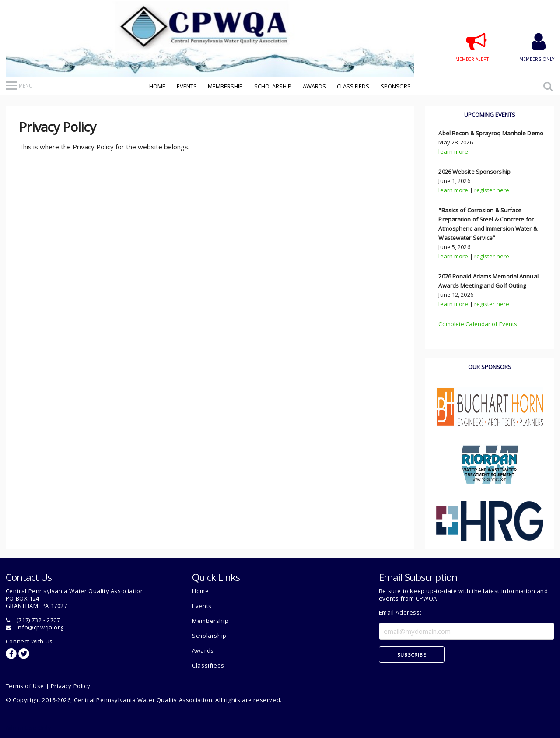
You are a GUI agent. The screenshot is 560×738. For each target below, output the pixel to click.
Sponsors (396, 86)
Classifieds (353, 86)
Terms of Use (25, 686)
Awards (314, 86)
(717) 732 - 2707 (38, 620)
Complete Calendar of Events (478, 324)
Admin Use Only (28, 727)
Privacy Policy (70, 686)
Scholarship (273, 86)
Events (187, 86)
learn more (453, 151)
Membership (225, 86)
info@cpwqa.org (40, 627)
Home (157, 86)
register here (492, 190)
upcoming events (490, 115)
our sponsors (490, 367)
